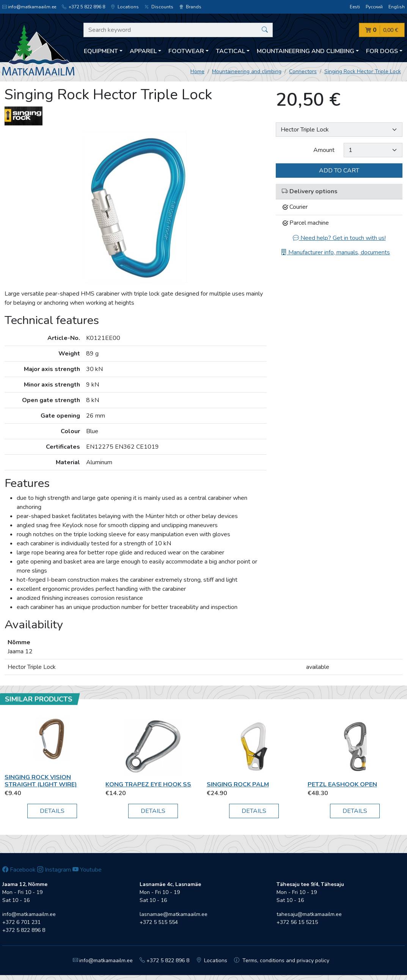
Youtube (87, 870)
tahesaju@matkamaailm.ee (309, 914)
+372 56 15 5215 (297, 922)
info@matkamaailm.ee (29, 7)
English (397, 7)
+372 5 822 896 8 (83, 7)
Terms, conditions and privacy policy (282, 960)
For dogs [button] (382, 51)
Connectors (303, 71)
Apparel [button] (143, 51)
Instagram (54, 870)
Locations (125, 7)
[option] (136, 207)
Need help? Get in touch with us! (339, 238)
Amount (324, 150)
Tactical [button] (230, 51)
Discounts (159, 7)
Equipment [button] (101, 51)
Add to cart (339, 171)
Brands (190, 7)
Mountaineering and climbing (247, 71)
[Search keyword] (178, 30)
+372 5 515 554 (159, 922)
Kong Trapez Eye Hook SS (148, 784)
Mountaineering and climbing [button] (306, 51)
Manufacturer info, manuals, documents (335, 252)
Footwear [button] (186, 51)
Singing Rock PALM (238, 784)
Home (197, 71)
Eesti (355, 7)
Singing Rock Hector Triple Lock (363, 71)
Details (52, 811)
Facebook (19, 870)
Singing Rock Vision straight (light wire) (41, 781)
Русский (374, 7)
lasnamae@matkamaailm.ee (174, 914)
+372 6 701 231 (21, 922)
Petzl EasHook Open (342, 784)
